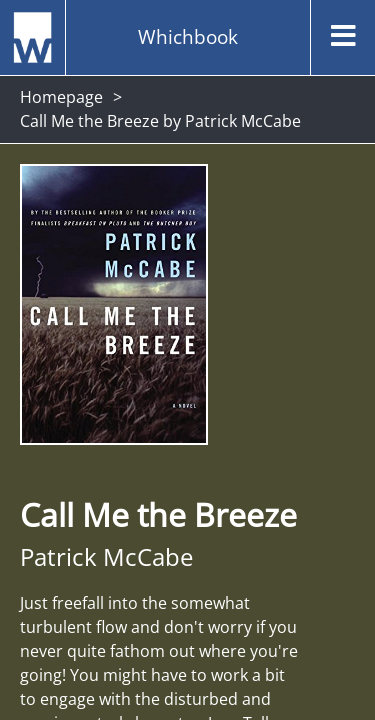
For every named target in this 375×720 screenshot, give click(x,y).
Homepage (61, 97)
